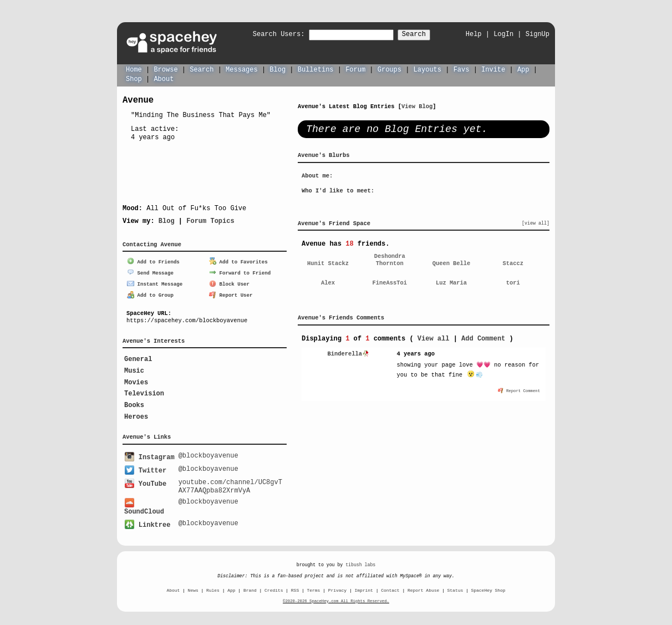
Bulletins (316, 69)
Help (474, 34)
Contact (390, 586)
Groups (390, 69)
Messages (242, 69)
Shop (134, 78)
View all (434, 338)
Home (134, 69)
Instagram (149, 456)
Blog (278, 69)
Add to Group (150, 294)
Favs (462, 69)
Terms (314, 586)
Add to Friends (153, 261)
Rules (213, 586)
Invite (493, 69)
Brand (250, 586)
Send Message (150, 271)
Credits (274, 586)
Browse (166, 69)
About (164, 78)
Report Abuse (423, 586)
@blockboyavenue (208, 454)
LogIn (503, 34)
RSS (295, 586)
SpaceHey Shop (488, 586)
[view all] (536, 223)
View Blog (417, 106)
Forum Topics (210, 220)
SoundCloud (144, 505)
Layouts (427, 69)
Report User (231, 294)
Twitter (146, 468)
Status (455, 586)
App (523, 69)
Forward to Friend (240, 271)
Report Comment (519, 390)
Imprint (363, 586)
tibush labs (360, 561)
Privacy (337, 586)
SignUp (538, 34)
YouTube (146, 481)
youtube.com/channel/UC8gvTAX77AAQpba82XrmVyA (230, 484)
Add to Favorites (238, 261)
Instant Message (155, 283)
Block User (229, 283)
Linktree (147, 521)
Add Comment (483, 338)
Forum (355, 69)
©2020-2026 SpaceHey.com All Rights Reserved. (336, 597)
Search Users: (269, 35)
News (193, 586)
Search (424, 35)
